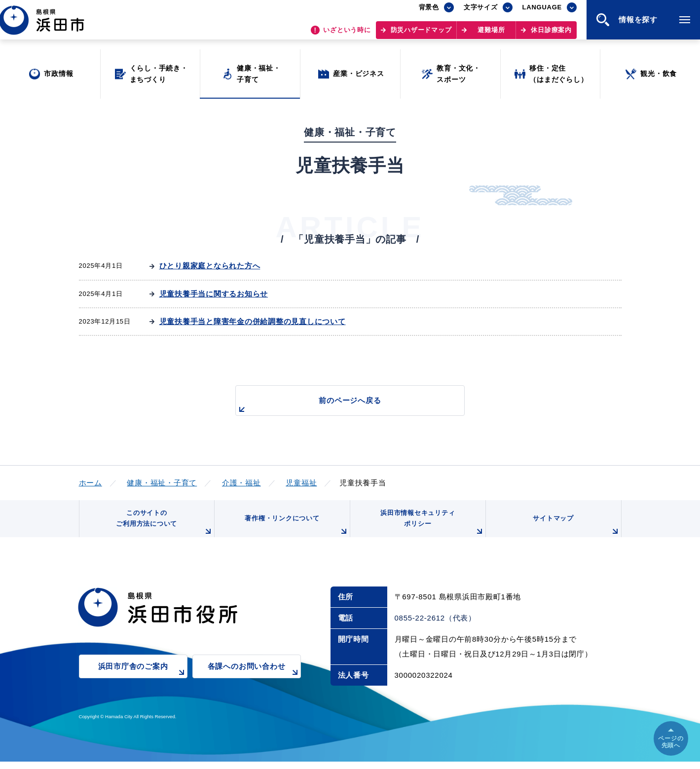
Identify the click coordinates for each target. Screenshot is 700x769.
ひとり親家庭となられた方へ (210, 266)
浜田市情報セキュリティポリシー (430, 528)
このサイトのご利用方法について (163, 528)
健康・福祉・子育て (162, 483)
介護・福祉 (241, 483)
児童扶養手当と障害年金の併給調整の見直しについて (253, 321)
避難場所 (491, 35)
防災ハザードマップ (421, 35)
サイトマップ (575, 531)
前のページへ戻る (339, 406)
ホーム (91, 483)
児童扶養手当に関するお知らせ (214, 294)
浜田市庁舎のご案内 (143, 680)
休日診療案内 (551, 35)
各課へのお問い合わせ (254, 680)
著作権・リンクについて (295, 531)
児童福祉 (301, 483)
